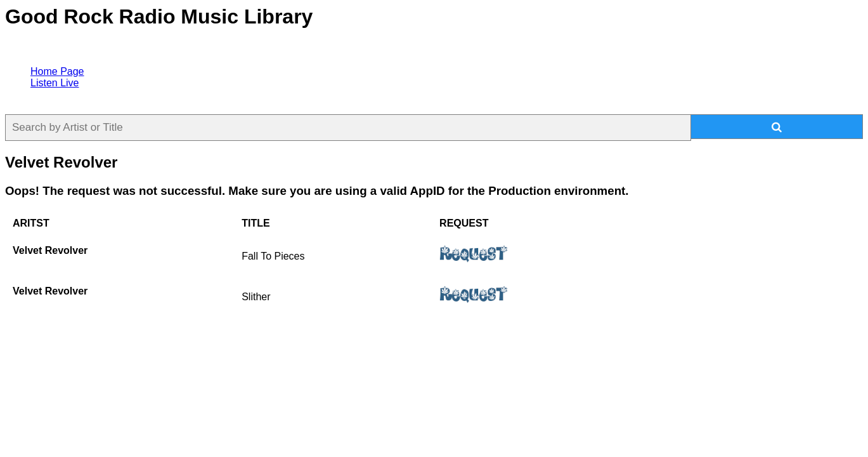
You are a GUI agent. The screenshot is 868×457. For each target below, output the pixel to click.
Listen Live (55, 83)
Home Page (57, 71)
